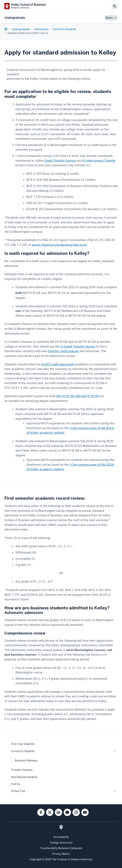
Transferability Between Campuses (61, 848)
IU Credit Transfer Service (78, 347)
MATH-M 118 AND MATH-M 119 (78, 396)
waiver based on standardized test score (59, 245)
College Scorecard (61, 843)
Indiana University (82, 859)
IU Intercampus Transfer (99, 161)
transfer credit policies (63, 351)
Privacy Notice (61, 854)
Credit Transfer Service (60, 161)
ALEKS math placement (58, 364)
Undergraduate (15, 18)
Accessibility (61, 837)
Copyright (36, 859)
